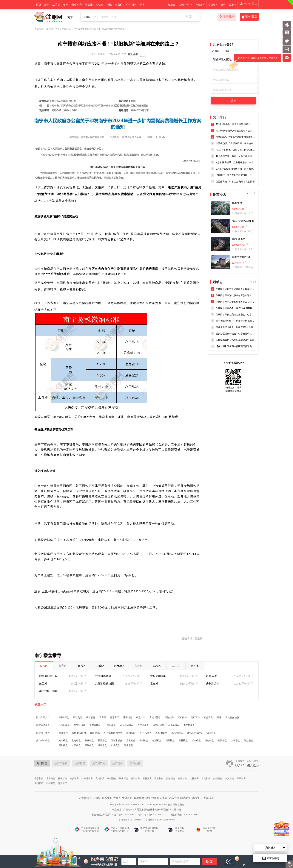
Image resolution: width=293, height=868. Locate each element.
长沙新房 (74, 779)
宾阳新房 (182, 779)
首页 (38, 5)
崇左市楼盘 (189, 725)
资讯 (57, 29)
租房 (66, 5)
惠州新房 (62, 783)
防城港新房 (87, 779)
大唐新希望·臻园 (104, 684)
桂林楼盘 (89, 740)
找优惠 (100, 5)
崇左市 (195, 666)
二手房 (56, 5)
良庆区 (44, 666)
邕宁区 (63, 666)
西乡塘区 (119, 666)
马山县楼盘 (174, 725)
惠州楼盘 (129, 745)
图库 (219, 717)
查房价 (119, 5)
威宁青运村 (212, 684)
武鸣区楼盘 (158, 725)
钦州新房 (124, 779)
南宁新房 (39, 779)
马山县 (176, 666)
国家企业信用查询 (209, 829)
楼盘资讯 (208, 717)
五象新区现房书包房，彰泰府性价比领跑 (233, 334)
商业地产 (77, 5)
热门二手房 (61, 763)
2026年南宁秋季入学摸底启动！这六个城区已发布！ (233, 131)
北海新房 (51, 779)
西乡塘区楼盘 (127, 725)
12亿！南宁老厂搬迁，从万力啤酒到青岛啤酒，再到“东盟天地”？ (233, 156)
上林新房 (194, 779)
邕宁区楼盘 (80, 725)
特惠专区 (115, 717)
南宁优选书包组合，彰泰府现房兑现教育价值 (233, 321)
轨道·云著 (211, 676)
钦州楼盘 (157, 740)
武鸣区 (157, 666)
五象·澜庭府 (161, 733)
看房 (217, 51)
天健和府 (63, 733)
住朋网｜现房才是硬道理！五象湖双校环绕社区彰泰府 (233, 289)
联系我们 (107, 798)
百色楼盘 (209, 740)
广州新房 (51, 783)
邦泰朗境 (237, 203)
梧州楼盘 (170, 740)
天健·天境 (95, 733)
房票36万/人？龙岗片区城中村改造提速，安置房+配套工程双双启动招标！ (233, 137)
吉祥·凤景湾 (145, 733)
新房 (47, 5)
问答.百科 (131, 5)
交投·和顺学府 (158, 676)
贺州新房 (218, 779)
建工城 (43, 684)
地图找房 (227, 17)
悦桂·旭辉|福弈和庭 (243, 221)
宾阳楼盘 (222, 740)
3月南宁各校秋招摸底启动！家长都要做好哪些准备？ (233, 169)
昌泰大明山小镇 (241, 257)
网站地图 (185, 798)
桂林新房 (62, 779)
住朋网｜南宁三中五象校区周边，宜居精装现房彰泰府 (233, 302)
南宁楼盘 (63, 740)
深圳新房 (39, 783)
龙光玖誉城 (177, 733)
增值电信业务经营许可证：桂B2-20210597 (113, 815)
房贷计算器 (155, 717)
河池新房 (206, 779)
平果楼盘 (89, 745)
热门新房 (42, 763)
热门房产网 (99, 763)
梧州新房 (135, 779)
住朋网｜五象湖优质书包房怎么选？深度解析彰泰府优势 (233, 295)
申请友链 (127, 798)
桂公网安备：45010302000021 (186, 815)
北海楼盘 (76, 740)
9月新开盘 (64, 717)
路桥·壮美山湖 (79, 733)
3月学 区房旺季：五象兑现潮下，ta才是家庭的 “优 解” (233, 162)
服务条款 (162, 798)
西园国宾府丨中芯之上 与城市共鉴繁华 (233, 182)
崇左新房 (159, 779)
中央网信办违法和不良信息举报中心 (90, 829)
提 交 (209, 861)
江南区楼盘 (110, 725)
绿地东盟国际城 (195, 733)
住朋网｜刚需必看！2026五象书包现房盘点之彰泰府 (233, 308)
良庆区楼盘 (64, 725)
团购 (227, 51)
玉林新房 (147, 779)
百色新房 (171, 779)
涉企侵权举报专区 (180, 829)
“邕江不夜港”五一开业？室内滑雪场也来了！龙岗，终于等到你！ (233, 150)
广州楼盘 (115, 745)
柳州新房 (112, 779)
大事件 (117, 798)
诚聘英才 (197, 798)
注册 (232, 5)
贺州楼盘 (63, 745)
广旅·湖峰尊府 (103, 676)
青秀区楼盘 (95, 725)
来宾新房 (229, 779)
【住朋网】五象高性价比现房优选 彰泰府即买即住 (233, 346)
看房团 (89, 5)
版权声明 (151, 798)
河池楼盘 (249, 740)
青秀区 (82, 666)
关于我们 (84, 798)
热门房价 (118, 763)
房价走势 (169, 717)
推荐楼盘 (220, 195)
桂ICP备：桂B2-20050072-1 (153, 815)
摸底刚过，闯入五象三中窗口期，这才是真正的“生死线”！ (233, 175)
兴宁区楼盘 (143, 725)
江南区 (101, 666)
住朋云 (172, 5)
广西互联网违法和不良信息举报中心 (120, 829)
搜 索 (189, 17)
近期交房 (78, 717)
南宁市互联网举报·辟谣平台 (150, 829)
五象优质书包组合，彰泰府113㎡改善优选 (233, 327)
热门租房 (80, 763)
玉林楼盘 (183, 740)
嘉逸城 (154, 684)
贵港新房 (100, 779)
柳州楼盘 (144, 740)
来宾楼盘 (76, 745)
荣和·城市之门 (240, 239)
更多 (142, 5)
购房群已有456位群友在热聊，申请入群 (256, 59)
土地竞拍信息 (232, 717)
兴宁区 (138, 666)
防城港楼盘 (117, 740)
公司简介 (95, 798)
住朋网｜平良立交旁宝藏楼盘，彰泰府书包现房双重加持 (233, 314)
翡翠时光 (211, 733)
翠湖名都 (131, 733)
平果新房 (241, 779)
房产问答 (182, 717)
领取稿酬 (139, 798)
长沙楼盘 (102, 740)
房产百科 (195, 717)
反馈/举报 (133, 54)
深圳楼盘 (102, 745)
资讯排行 (220, 117)
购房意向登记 (223, 45)
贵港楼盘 (131, 740)
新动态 (235, 282)
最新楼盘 (91, 717)
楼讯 (109, 5)
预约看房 (249, 17)
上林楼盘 (235, 740)
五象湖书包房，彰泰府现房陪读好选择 (233, 340)
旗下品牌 (135, 763)
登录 (223, 5)
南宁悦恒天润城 (48, 691)
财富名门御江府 (48, 676)
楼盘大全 (141, 717)
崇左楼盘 (196, 740)
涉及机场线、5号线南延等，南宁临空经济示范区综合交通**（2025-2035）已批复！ (233, 143)
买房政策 (66, 29)
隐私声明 (174, 798)
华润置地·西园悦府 (113, 733)
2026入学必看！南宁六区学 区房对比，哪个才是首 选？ (233, 124)
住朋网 (50, 29)
